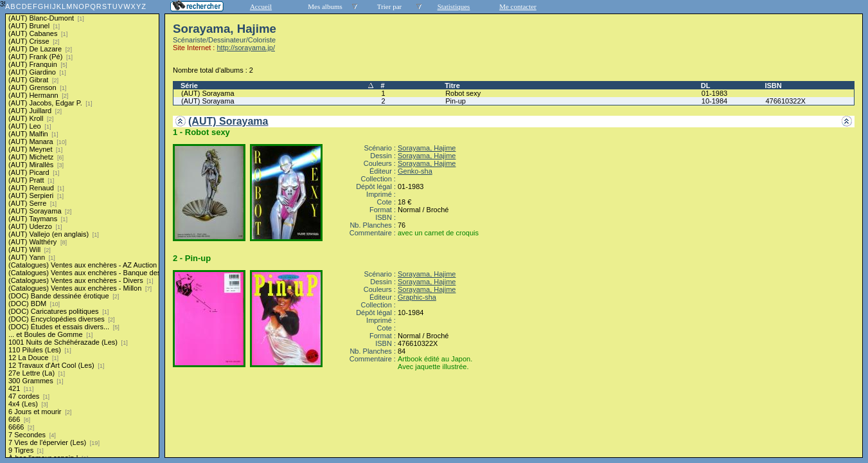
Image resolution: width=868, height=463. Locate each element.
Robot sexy (463, 93)
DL (706, 86)
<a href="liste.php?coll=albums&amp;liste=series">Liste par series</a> (82, 229)
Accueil (261, 6)
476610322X (785, 101)
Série (189, 86)
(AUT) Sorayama (208, 93)
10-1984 (714, 101)
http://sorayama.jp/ (246, 48)
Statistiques (454, 6)
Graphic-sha (417, 297)
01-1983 (714, 93)
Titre (452, 86)
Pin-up (456, 101)
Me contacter (518, 6)
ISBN (773, 86)
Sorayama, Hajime (427, 148)
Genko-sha (415, 171)
